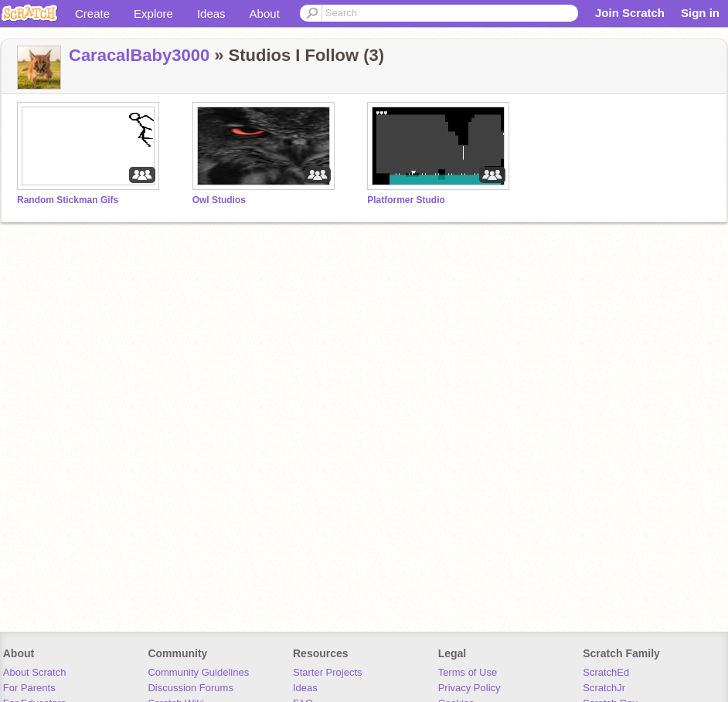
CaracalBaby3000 (139, 55)
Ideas (211, 14)
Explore (153, 14)
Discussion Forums (191, 688)
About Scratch (35, 672)
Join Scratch (630, 13)
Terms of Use (468, 672)
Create (92, 14)
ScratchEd (606, 672)
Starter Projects (328, 672)
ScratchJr (604, 688)
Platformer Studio (406, 200)
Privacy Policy (469, 688)
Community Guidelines (198, 672)
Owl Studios (219, 200)
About (265, 14)
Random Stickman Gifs (68, 200)
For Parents (29, 688)
